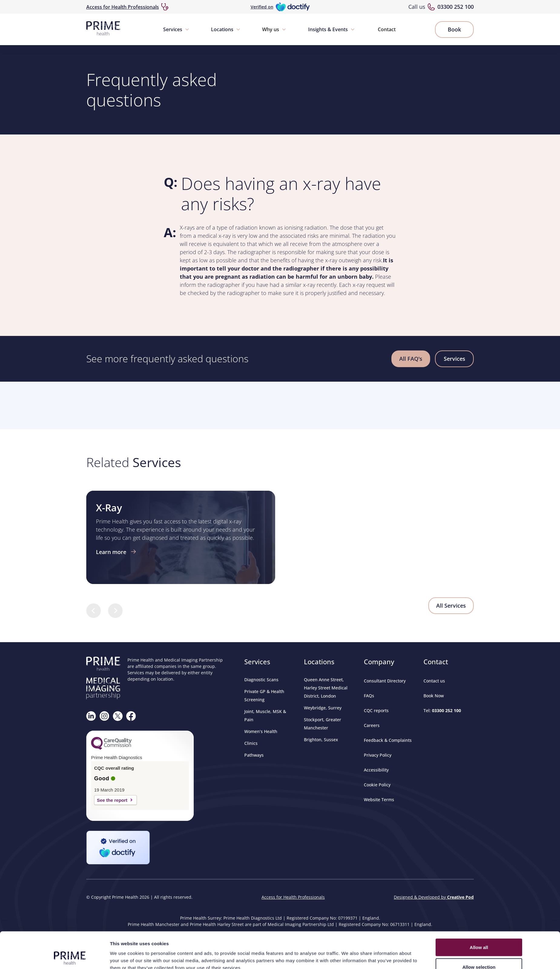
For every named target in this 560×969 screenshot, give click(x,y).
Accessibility (376, 770)
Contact (387, 29)
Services (173, 29)
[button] (176, 29)
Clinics (251, 743)
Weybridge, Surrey (323, 708)
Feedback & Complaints (388, 740)
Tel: (442, 710)
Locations (222, 29)
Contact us (434, 681)
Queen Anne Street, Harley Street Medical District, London (326, 688)
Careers (372, 725)
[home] (103, 29)
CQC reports (376, 710)
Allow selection (479, 507)
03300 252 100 (456, 7)
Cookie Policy (377, 785)
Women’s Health (261, 731)
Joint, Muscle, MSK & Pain (265, 715)
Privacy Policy (378, 755)
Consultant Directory (385, 681)
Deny (479, 527)
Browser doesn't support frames (280, 404)
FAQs (369, 696)
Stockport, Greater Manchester (323, 724)
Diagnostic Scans (261, 680)
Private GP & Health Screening (264, 695)
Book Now (434, 696)
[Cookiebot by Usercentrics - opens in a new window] (70, 531)
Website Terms (379, 800)
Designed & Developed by (434, 897)
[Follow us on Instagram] (104, 716)
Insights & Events (328, 29)
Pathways (254, 755)
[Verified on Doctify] (280, 7)
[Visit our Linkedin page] (91, 716)
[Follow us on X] (118, 716)
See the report (112, 800)
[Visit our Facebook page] (131, 716)
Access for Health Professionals (123, 7)
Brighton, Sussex (321, 740)
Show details (348, 527)
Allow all (479, 487)
